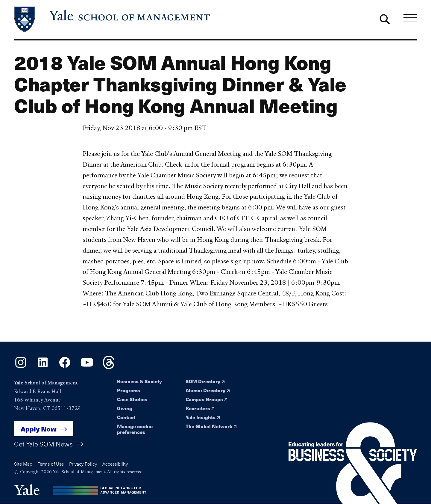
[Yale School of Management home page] (113, 19)
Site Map (23, 464)
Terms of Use (51, 464)
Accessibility (115, 464)
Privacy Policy (83, 464)
